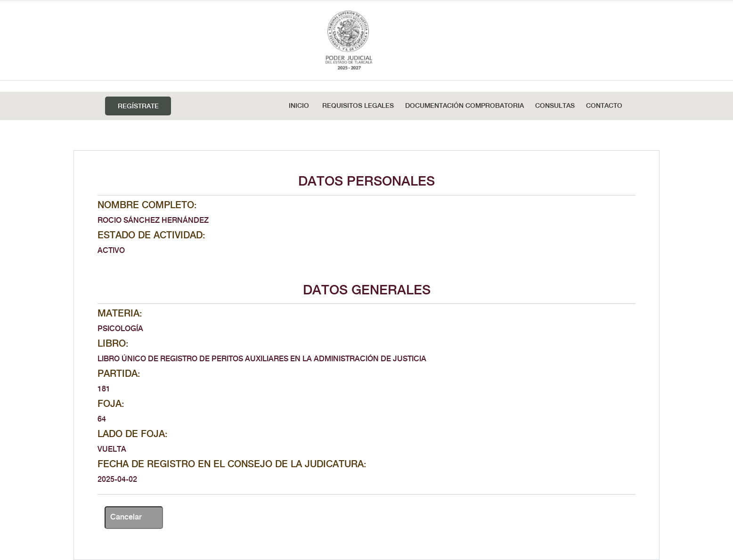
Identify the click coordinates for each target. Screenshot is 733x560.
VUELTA (112, 450)
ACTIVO (111, 251)
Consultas (555, 106)
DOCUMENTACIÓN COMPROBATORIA (464, 106)
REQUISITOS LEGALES (358, 106)
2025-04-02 (117, 480)
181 (104, 389)
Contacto (604, 106)
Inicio (299, 106)
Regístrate (138, 106)
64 (102, 419)
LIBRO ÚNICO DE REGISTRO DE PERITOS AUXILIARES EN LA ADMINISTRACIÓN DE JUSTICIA (262, 359)
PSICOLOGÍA (120, 329)
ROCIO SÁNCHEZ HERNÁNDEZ (153, 221)
